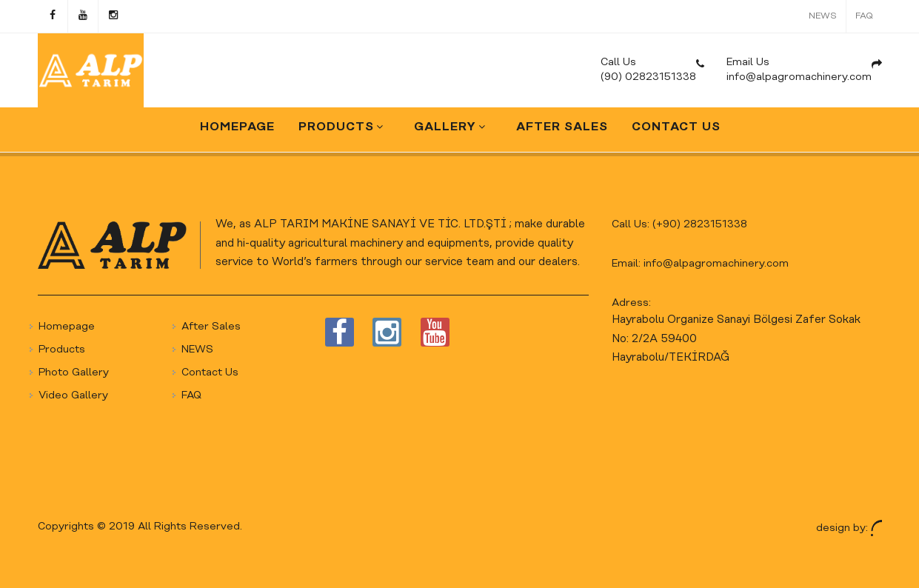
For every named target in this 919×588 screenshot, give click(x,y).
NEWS (823, 16)
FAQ (864, 16)
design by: (849, 528)
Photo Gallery (74, 373)
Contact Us (210, 373)
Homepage (67, 327)
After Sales (211, 327)
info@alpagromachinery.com (716, 264)
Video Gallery (73, 396)
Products (62, 350)
